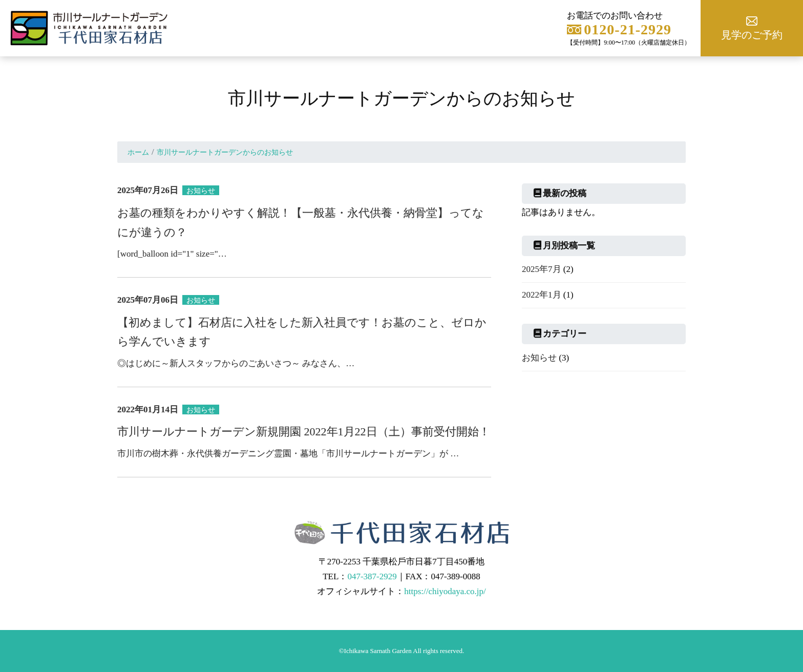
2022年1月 (542, 295)
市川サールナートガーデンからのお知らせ (225, 152)
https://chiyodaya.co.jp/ (445, 591)
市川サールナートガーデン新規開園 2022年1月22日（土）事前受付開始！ (304, 432)
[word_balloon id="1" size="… (172, 254)
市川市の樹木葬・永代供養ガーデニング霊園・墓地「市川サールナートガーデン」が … (288, 454)
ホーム (138, 152)
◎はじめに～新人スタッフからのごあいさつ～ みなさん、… (236, 363)
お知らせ (539, 358)
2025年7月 (542, 269)
